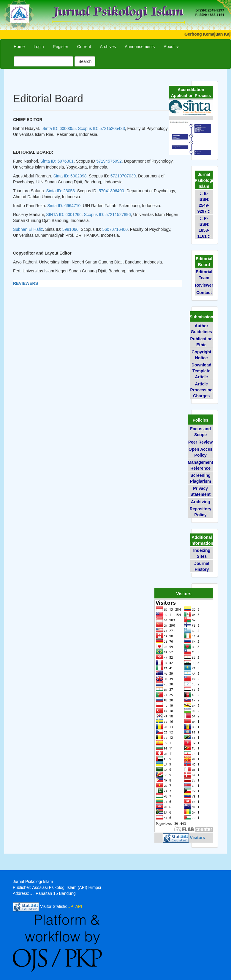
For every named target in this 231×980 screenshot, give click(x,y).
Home (19, 47)
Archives (108, 47)
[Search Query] (43, 61)
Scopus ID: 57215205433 (102, 128)
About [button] (171, 47)
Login (39, 47)
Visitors (197, 838)
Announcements (140, 47)
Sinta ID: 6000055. (60, 128)
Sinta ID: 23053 (61, 191)
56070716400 (115, 229)
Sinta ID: (64, 206)
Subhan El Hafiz (28, 229)
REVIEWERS (26, 283)
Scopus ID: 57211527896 (107, 215)
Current (84, 47)
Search (85, 61)
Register (61, 47)
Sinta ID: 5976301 (57, 161)
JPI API (75, 906)
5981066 (71, 229)
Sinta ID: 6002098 (70, 176)
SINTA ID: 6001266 (64, 215)
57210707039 (123, 176)
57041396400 (111, 191)
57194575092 (109, 161)
